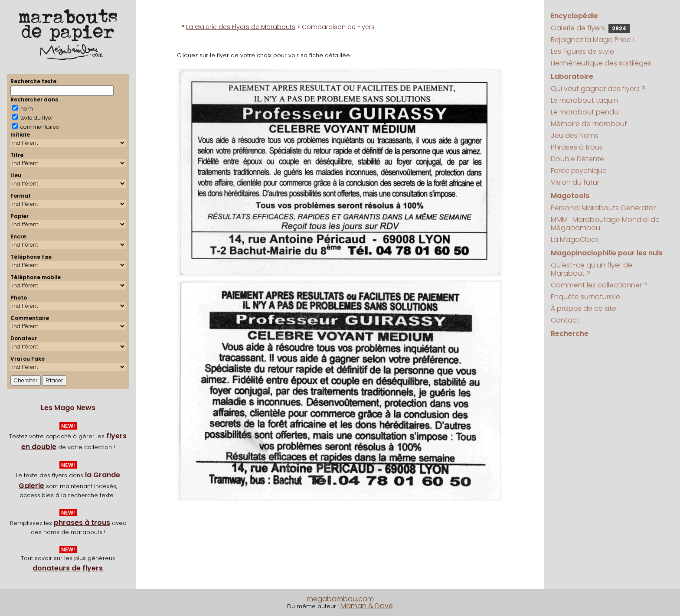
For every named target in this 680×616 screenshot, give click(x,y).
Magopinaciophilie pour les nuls (607, 253)
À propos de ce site (584, 308)
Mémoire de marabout (589, 124)
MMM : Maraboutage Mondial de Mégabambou (605, 224)
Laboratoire (572, 77)
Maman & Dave (367, 606)
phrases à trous (82, 523)
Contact (565, 320)
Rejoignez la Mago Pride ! (593, 40)
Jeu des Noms (575, 135)
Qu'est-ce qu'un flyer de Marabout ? (592, 269)
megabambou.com (340, 599)
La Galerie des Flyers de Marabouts (241, 27)
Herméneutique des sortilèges (601, 63)
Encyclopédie (574, 16)
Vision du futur (575, 182)
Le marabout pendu (585, 112)
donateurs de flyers (68, 568)
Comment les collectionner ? (599, 285)
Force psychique (579, 171)
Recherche (570, 334)
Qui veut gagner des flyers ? (598, 89)
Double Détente (577, 159)
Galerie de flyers (590, 28)
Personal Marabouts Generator (603, 208)
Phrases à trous (577, 147)
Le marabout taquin (584, 100)
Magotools (570, 196)
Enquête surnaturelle (585, 297)
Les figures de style (582, 51)
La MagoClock (575, 240)
